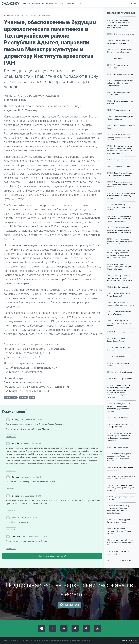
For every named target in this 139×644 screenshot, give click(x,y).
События (24, 640)
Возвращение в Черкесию (124, 160)
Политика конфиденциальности (75, 640)
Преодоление (119, 58)
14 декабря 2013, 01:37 (28, 477)
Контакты (54, 640)
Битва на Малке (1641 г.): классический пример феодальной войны (121, 542)
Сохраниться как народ (123, 166)
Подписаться (69, 605)
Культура (32, 15)
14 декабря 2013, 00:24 (28, 496)
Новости (23, 15)
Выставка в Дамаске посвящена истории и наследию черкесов (120, 137)
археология (11, 397)
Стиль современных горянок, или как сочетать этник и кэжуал (120, 323)
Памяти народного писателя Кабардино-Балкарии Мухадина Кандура (119, 267)
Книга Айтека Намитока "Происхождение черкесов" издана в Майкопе (121, 488)
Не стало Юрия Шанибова (123, 379)
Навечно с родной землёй (124, 332)
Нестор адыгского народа (123, 74)
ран (32, 397)
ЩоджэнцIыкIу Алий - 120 (124, 356)
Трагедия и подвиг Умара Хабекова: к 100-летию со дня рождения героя (120, 83)
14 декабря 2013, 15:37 (29, 420)
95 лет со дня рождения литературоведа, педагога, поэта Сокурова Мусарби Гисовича (120, 241)
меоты (23, 397)
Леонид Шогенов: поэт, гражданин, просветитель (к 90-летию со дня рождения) (119, 219)
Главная (6, 640)
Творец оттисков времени (124, 110)
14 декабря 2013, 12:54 (28, 443)
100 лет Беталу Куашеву (123, 372)
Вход (133, 4)
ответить (11, 436)
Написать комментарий (52, 556)
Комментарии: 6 (45, 15)
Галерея (45, 640)
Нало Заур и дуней (121, 287)
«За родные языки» (121, 447)
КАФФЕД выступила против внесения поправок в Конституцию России (121, 196)
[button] (77, 4)
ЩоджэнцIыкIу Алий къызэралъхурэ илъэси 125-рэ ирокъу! (119, 207)
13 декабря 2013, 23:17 (33, 537)
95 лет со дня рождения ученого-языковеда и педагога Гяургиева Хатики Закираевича (120, 230)
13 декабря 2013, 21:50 (24, 518)
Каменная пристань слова (124, 34)
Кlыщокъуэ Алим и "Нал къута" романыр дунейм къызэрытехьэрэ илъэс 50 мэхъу (120, 278)
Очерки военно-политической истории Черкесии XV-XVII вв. (120, 531)
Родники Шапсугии (121, 418)
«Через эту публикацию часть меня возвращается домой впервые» (120, 184)
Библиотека (34, 640)
